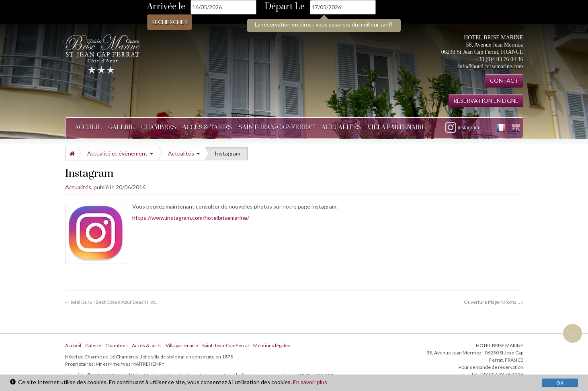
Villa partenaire (396, 128)
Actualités (341, 128)
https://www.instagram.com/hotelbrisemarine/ (191, 218)
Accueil (88, 128)
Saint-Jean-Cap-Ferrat (277, 128)
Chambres (159, 128)
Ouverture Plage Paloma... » (494, 302)
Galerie (121, 128)
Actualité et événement (120, 153)
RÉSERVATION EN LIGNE (486, 101)
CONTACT (504, 81)
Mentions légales (272, 345)
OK (560, 383)
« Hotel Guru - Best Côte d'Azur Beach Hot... (112, 302)
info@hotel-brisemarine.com (491, 67)
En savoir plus (310, 382)
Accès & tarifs (207, 128)
